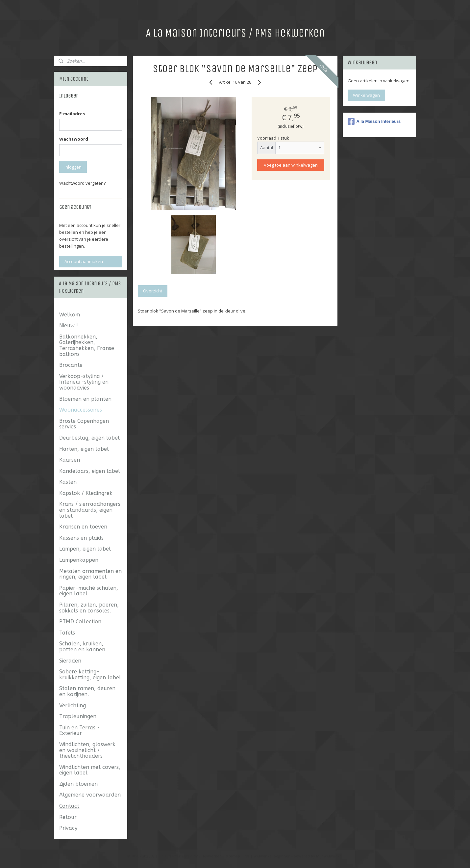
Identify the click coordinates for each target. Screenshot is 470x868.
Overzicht (153, 291)
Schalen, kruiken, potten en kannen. (83, 647)
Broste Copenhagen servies (84, 424)
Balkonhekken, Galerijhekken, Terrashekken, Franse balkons (87, 345)
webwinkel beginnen (272, 856)
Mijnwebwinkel (329, 856)
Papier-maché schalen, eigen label (89, 591)
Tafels (67, 633)
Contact (69, 806)
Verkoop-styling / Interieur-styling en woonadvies (84, 382)
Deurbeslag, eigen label (89, 438)
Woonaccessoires (81, 410)
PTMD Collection (80, 622)
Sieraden (70, 661)
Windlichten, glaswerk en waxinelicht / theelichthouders (87, 750)
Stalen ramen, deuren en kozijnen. (87, 691)
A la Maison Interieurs (374, 122)
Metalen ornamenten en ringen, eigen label (90, 574)
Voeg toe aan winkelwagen (291, 165)
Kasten (68, 482)
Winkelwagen (366, 95)
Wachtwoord (74, 139)
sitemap (233, 856)
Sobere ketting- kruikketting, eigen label (90, 675)
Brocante (71, 365)
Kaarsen (70, 460)
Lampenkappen (79, 560)
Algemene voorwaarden (90, 795)
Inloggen (73, 167)
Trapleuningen (78, 716)
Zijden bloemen (78, 784)
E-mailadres (72, 114)
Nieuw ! (69, 325)
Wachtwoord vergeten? (82, 183)
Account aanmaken (84, 261)
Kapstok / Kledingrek (86, 493)
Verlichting (73, 705)
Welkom (70, 315)
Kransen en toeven (83, 527)
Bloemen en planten (85, 399)
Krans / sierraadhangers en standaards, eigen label (90, 510)
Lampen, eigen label (85, 549)
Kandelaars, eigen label (90, 471)
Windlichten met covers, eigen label (90, 770)
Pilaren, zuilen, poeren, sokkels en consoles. (89, 608)
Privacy (68, 828)
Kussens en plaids (81, 538)
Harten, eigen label (84, 449)
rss (247, 856)
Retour (68, 817)
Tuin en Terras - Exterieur (80, 731)
